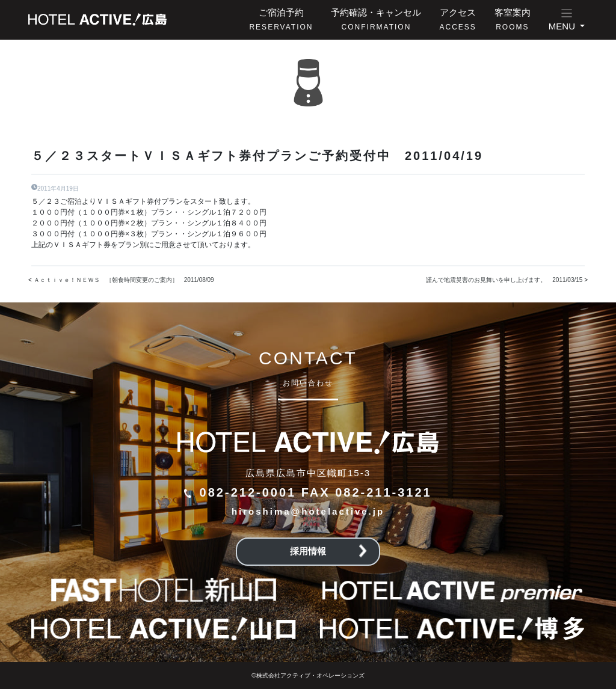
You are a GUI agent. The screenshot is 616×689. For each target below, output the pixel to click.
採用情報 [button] (328, 551)
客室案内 (513, 19)
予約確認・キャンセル (376, 19)
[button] (567, 20)
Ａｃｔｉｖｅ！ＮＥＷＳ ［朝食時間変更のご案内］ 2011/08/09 (127, 280)
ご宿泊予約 (281, 19)
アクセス (457, 19)
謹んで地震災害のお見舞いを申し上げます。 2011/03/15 (504, 280)
